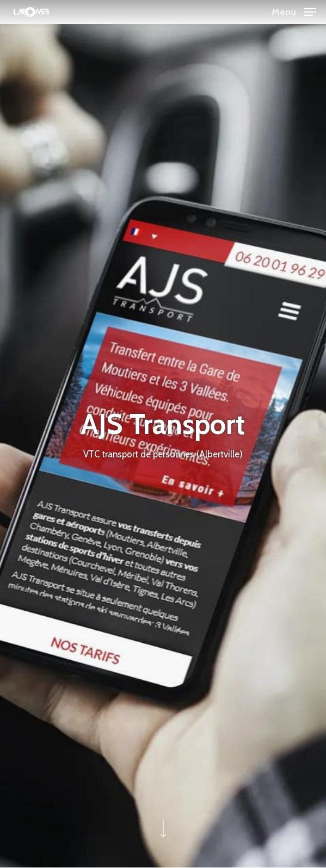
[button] (294, 11)
